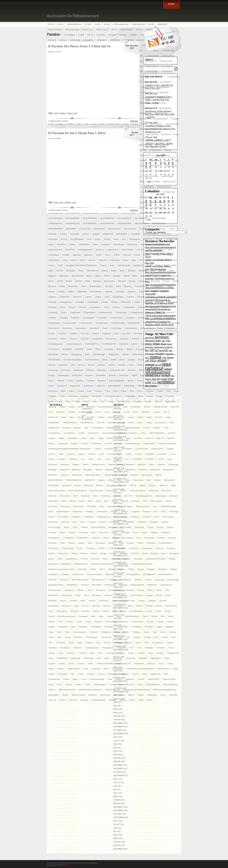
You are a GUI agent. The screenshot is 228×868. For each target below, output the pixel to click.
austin (103, 265)
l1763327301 (111, 449)
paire (124, 517)
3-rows (70, 124)
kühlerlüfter (149, 444)
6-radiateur (156, 150)
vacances (139, 664)
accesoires (85, 229)
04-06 (151, 24)
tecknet (94, 632)
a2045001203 (129, 213)
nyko (120, 506)
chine (137, 302)
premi (140, 543)
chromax (148, 302)
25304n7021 (144, 103)
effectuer (102, 370)
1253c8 (112, 35)
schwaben (54, 606)
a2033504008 (55, 213)
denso (65, 354)
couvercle (97, 339)
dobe (122, 360)
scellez (163, 601)
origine (146, 512)
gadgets (138, 402)
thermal (78, 637)
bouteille (156, 281)
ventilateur (118, 669)
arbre (117, 255)
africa (64, 239)
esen (51, 381)
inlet (166, 428)
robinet (109, 595)
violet (66, 679)
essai (70, 381)
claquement (129, 307)
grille (89, 412)
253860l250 (146, 114)
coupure (171, 334)
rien (75, 113)
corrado (126, 334)
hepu (149, 417)
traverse (122, 648)
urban (167, 658)
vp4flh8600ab (153, 684)
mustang (106, 496)
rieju (160, 590)
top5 (80, 643)
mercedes (77, 475)
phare (150, 527)
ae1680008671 (152, 234)
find (132, 391)
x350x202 (152, 695)
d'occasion (54, 349)
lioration (163, 454)
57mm (169, 140)
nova (102, 506)
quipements (72, 559)
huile (149, 423)
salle (83, 601)
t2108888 (96, 627)
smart (123, 611)
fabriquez (156, 386)
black (89, 276)
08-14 (114, 30)
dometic (151, 360)
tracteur (53, 648)
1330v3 (63, 40)
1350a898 (115, 40)
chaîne (161, 297)
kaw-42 (171, 438)
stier (61, 622)
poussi (112, 543)
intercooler (93, 433)
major (111, 464)
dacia (89, 349)
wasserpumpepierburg (165, 690)
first (140, 391)
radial (172, 559)
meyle (159, 475)
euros (131, 381)
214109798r (147, 87)
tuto (100, 653)
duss (132, 365)
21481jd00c (148, 98)
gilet (125, 407)
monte (133, 485)
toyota (170, 643)
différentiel (138, 354)
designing (76, 354)
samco (92, 601)
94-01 (144, 192)
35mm (126, 124)
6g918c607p (164, 155)
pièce (63, 533)
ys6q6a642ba (98, 700)
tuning (82, 653)
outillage (174, 512)
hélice (132, 417)
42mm (154, 129)
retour (81, 590)
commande (89, 318)
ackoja (63, 234)
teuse (68, 637)
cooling (85, 334)
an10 (149, 250)
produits (171, 548)
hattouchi (53, 417)
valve (51, 669)
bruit (84, 286)
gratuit (72, 412)
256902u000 (161, 114)
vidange (112, 674)
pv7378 (135, 554)
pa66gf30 (89, 517)
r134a (84, 559)
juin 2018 (117, 744)
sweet (170, 622)
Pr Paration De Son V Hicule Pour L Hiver (77, 133)
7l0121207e (171, 166)
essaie (80, 381)
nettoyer (174, 496)
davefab (109, 349)
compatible (144, 318)
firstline (150, 391)
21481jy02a (163, 98)
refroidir (64, 580)
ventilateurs (163, 669)
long (108, 459)
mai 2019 (117, 706)
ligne (128, 454)
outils (51, 517)
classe (142, 307)
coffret (157, 313)
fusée (111, 402)
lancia (52, 454)
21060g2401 (173, 77)
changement (66, 302)
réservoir (152, 585)
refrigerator (149, 574)
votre (121, 684)
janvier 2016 (119, 845)
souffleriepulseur (67, 616)
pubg (74, 554)
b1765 (60, 271)
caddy (62, 292)
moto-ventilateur (57, 491)
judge (101, 438)
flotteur (85, 396)
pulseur (84, 554)
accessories (130, 229)
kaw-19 (149, 438)
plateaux (165, 533)
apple (99, 255)
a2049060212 (164, 213)
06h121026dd (72, 30)
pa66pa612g (104, 517)
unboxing (88, 658)
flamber (53, 396)
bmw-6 (174, 276)
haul (64, 417)
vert (73, 674)
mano (152, 464)
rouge (150, 595)
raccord (95, 559)
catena (131, 297)
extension (89, 386)
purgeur (124, 554)
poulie (81, 543)
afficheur (53, 239)
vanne (60, 669)
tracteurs (65, 648)
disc (161, 354)
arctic (137, 255)
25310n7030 (149, 108)
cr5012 (136, 339)
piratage (125, 533)
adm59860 (122, 234)
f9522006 (129, 386)
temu (126, 632)
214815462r (163, 93)
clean (165, 307)
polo (139, 538)
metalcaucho (111, 475)
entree (113, 375)
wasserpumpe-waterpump (136, 690)
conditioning (118, 323)
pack (116, 517)
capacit (132, 292)
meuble (135, 475)
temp (117, 632)
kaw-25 (160, 438)
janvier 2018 (119, 761)
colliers (52, 318)
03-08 (107, 24)
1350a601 (88, 40)
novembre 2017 (120, 768)
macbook (53, 464)
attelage (160, 260)
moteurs (164, 485)
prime (80, 548)
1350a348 (75, 40)
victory (101, 674)
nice (90, 501)
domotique (164, 360)
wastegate (54, 695)
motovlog (154, 491)
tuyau (131, 653)
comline (75, 318)
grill (81, 412)
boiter (69, 281)
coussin (85, 339)
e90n (140, 365)
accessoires (114, 229)
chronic (160, 302)
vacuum (151, 664)
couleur (150, 334)
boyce (167, 281)
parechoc (53, 522)
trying (52, 653)
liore (173, 454)
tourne (129, 643)
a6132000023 (142, 224)
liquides (73, 459)
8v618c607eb (164, 187)
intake (81, 433)
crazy (155, 339)
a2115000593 (55, 218)
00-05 (61, 24)
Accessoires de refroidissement (73, 16)
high (168, 417)
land (61, 454)
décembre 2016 (120, 807)
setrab (150, 606)
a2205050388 (159, 218)
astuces (103, 260)
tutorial (110, 653)
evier (51, 386)
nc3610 (117, 496)
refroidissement (80, 580)
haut (72, 417)
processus (147, 548)
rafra (102, 569)
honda (122, 423)
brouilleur (73, 286)
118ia (81, 35)
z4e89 (123, 700)
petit (75, 527)
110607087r (54, 35)
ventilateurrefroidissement (140, 669)
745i (176, 161)
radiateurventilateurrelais (62, 569)
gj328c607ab (161, 407)
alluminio (62, 244)
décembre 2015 (120, 849)
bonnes (97, 281)
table (159, 627)
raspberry (54, 574)
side (51, 611)
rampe (122, 569)
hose (131, 423)
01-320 (88, 24)
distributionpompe (73, 360)
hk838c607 (54, 423)
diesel (126, 354)
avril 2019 (118, 709)
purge (103, 554)
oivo (155, 506)
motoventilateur (138, 491)
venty (175, 669)
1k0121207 (151, 61)
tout (147, 643)
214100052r (150, 82)
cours (64, 339)
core (116, 334)
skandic (86, 611)
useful (62, 664)
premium (151, 543)
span (101, 616)
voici (59, 684)
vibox (81, 674)
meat (120, 470)
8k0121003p (154, 182)
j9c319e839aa (157, 433)
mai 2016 (117, 831)
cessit (151, 297)
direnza (151, 354)
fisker (160, 391)
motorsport (112, 491)
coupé (160, 334)
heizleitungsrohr (117, 417)
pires (135, 533)
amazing (159, 244)
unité (107, 658)
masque (76, 470)
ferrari (99, 391)
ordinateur (102, 512)
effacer (90, 370)
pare (157, 517)
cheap (105, 302)
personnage (55, 527)
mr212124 (65, 496)
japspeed (73, 438)
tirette (165, 637)
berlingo (143, 271)
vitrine (141, 679)
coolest (62, 334)
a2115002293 (107, 218)
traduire (78, 648)
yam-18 (52, 700)
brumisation (96, 286)
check (114, 302)
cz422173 (146, 344)
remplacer (72, 585)
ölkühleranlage (169, 506)
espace (61, 381)
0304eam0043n (121, 24)
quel (164, 554)
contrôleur (117, 328)
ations (150, 260)
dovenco (63, 365)
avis (174, 265)
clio (148, 313)
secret (86, 606)
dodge (131, 360)
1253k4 (134, 35)
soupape (83, 616)
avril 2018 (118, 751)
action (86, 234)
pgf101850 (126, 527)
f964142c (142, 386)
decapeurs (142, 349)
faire (72, 391)
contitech (94, 328)
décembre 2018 (120, 723)
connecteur (161, 323)
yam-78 (73, 700)
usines (81, 664)
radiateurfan (81, 564)
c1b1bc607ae (142, 286)
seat (77, 606)
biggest (52, 276)
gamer (158, 402)
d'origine (67, 349)
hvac (172, 423)
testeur (173, 632)
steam (52, 622)
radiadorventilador (156, 559)
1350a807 (102, 40)
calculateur (96, 292)
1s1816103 (167, 72)
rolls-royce (137, 595)
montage (122, 485)
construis (67, 328)
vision (119, 679)
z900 (149, 700)
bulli (119, 286)
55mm (150, 140)
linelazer (150, 454)
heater (101, 417)
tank (59, 632)
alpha (73, 244)
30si (79, 124)
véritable (63, 674)
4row (176, 134)
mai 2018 (117, 748)
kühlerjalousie (133, 444)
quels (51, 559)
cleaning (53, 313)
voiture (69, 684)
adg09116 (108, 234)
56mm (159, 140)
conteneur (81, 328)
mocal (78, 485)
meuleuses (147, 475)
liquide (62, 459)
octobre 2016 (120, 814)
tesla (146, 632)
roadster (97, 595)
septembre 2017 (121, 775)
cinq (63, 307)
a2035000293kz (111, 213)
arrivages (169, 255)
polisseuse (127, 538)
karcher (138, 438)
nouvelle (92, 506)
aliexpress (135, 239)
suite (79, 622)
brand (176, 281)
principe (91, 548)
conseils (175, 323)
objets (129, 506)
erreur (159, 375)
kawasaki (63, 444)
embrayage (63, 375)
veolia (52, 674)
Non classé (157, 501)
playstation (54, 538)
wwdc (141, 695)
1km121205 (152, 72)
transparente (92, 648)
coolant (170, 328)
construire (54, 328)
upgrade (143, 658)
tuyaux (141, 653)
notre (169, 501)
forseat (170, 396)
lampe (170, 449)
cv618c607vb (109, 344)
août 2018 (118, 737)
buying (128, 286)
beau (114, 271)
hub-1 (140, 423)
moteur (153, 485)
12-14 (90, 35)
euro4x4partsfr (117, 381)
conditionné (134, 323)
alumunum (146, 244)
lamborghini (157, 449)
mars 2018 (118, 754)
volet (88, 684)
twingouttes (173, 653)
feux (108, 391)
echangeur (165, 365)
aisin (116, 239)
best (171, 271)
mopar (143, 485)
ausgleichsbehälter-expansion (81, 265)
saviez (142, 601)
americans (113, 250)
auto (112, 265)
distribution (54, 360)
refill (120, 574)
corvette (138, 334)
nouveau (53, 506)
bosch (133, 281)
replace (123, 585)
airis (89, 239)
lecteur (71, 454)
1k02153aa (152, 66)
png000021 (83, 538)
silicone (74, 611)
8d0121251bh (152, 176)
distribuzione (92, 360)
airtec (98, 239)
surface (124, 622)
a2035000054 (73, 213)
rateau (66, 574)
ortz (156, 512)
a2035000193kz (91, 213)
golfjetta (60, 412)
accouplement (159, 229)
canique (120, 292)
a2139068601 (142, 218)
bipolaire (64, 276)
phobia (160, 527)
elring (51, 375)
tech (67, 632)
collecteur (169, 313)
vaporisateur (73, 669)
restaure (69, 590)
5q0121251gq (162, 145)
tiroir (174, 637)
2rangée (175, 119)
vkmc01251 (154, 679)
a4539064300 (124, 224)
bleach (117, 276)
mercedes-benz (94, 475)
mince (111, 480)
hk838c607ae (70, 423)
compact (130, 318)
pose (63, 543)
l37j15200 (127, 449)
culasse (166, 339)
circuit (72, 307)
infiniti (146, 428)
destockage (99, 354)
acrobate (75, 234)
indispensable (114, 428)
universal (118, 658)
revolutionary (116, 590)
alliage (159, 239)
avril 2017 (118, 793)
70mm (168, 161)
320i (94, 124)
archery (127, 255)
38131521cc (156, 124)
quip (60, 559)
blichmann (146, 276)
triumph (149, 648)
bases (105, 271)
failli (63, 391)
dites (105, 360)
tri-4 (132, 648)
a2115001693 (90, 218)
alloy (51, 244)
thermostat (92, 637)
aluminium (119, 244)
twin (150, 653)
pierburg (83, 533)
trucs (171, 648)
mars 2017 (118, 796)
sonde (168, 611)
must (96, 496)
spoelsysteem (132, 616)
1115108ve (69, 35)
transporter (108, 648)
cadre (71, 292)
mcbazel (110, 470)
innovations (54, 433)
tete (59, 637)
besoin (162, 271)
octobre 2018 (120, 730)
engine (89, 375)
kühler (119, 444)
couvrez (125, 339)
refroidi (52, 580)
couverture (111, 339)
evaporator (168, 381)
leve (101, 454)
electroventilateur (162, 370)
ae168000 (135, 234)
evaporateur (153, 381)
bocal (51, 281)
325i (102, 124)
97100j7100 (169, 192)
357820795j (113, 124)
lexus (110, 454)
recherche (78, 574)
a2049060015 (146, 213)
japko (62, 438)
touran (108, 643)
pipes (115, 533)
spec (119, 616)
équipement (146, 375)
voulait (130, 684)
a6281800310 (159, 224)
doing (141, 360)
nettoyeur (53, 501)
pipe (93, 533)
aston (74, 260)
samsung (104, 601)
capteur (52, 297)
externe (101, 386)
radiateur (66, 564)
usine (71, 664)
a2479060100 (90, 224)
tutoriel (121, 653)
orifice (124, 512)
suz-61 (150, 622)
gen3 (80, 407)
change (52, 302)
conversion (131, 328)
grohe (98, 412)
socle (149, 611)
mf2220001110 (74, 480)
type (51, 658)
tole (51, 643)
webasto (93, 695)
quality (155, 554)
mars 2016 (118, 838)
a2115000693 (73, 218)
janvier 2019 (119, 720)
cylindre (124, 344)
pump (94, 554)
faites (81, 391)
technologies (79, 632)
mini (120, 480)
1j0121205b (153, 56)
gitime (147, 407)
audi (60, 265)
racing (127, 559)
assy (65, 260)
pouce (72, 543)
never (73, 501)
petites (84, 527)
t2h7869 (109, 627)
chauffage (93, 302)
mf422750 (90, 480)
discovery (171, 354)
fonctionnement (113, 396)
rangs (174, 569)
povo (121, 543)
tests (51, 637)
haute (81, 417)
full (103, 402)
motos (124, 491)
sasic (114, 601)
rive (87, 595)
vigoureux (156, 674)
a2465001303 (73, 224)
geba (72, 407)
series (139, 606)
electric (132, 370)
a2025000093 (159, 208)
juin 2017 (117, 786)
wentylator (119, 695)
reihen (138, 580)
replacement (138, 585)
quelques (174, 554)
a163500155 (141, 203)
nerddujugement (144, 496)
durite (112, 365)
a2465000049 (55, 224)
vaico (161, 664)
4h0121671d (152, 134)
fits (169, 391)
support (99, 622)
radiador (138, 559)
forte (51, 402)
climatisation (105, 313)
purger (113, 554)
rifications (67, 595)
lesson (92, 454)
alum (95, 244)
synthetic (63, 627)
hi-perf (159, 417)
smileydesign (136, 611)
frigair (77, 402)
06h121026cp (55, 30)
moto (174, 485)
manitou (142, 464)
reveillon (101, 590)
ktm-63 (108, 444)
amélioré (70, 250)
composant (54, 323)
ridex (151, 590)
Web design (51, 865)
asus (126, 260)
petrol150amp (98, 527)
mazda (99, 470)
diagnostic (114, 354)
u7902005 (62, 658)
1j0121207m (168, 56)
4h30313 (166, 134)
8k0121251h (170, 182)
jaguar (52, 438)
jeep (84, 438)
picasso (52, 533)
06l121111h (102, 30)
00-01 (51, 24)
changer (80, 302)
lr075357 (150, 459)
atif (141, 260)
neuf (64, 501)
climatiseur (121, 313)
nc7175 (128, 496)
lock (99, 459)
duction (102, 365)
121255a (101, 35)
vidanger (124, 674)
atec (134, 260)
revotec (130, 590)
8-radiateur (146, 171)
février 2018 (119, 758)
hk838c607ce (87, 423)
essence (102, 381)
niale (82, 501)
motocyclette (96, 491)
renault (85, 585)
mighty (102, 480)
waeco (52, 690)
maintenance (99, 464)
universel (131, 658)
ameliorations (55, 250)
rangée (151, 569)
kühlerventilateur (167, 444)
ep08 (135, 375)
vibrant (91, 674)
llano (91, 459)
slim (115, 611)
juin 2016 (117, 828)
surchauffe (111, 622)
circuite (82, 307)
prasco (131, 543)
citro (106, 307)
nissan (125, 501)
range (141, 569)
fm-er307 (97, 396)
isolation (133, 433)
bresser (52, 286)
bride (62, 286)
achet (172, 229)
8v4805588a (148, 187)
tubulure (71, 653)
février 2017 (119, 800)
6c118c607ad (148, 155)
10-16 (139, 30)
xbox (163, 695)
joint (92, 438)
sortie (52, 616)
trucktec (161, 648)
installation (69, 433)
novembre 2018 (120, 727)
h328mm (146, 412)
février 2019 (119, 716)
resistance (166, 585)
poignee (96, 538)
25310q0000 (165, 108)
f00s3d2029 (115, 386)
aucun (52, 265)
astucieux (115, 260)
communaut (116, 318)
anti (170, 250)
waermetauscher (67, 690)
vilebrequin (54, 679)
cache (52, 292)
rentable (97, 585)
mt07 (76, 496)
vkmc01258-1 (170, 679)
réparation (110, 585)
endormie (77, 375)
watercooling (78, 695)
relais (149, 580)
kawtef (75, 444)
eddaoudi (78, 370)
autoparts (138, 265)
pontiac (172, 538)
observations (143, 506)
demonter (53, 354)
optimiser (78, 512)
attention (173, 260)
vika (166, 674)
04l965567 (163, 24)
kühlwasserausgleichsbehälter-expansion (70, 449)
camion (109, 292)
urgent (52, 664)
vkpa (51, 684)
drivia (82, 365)
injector (157, 428)
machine (65, 464)
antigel (66, 255)
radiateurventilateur (142, 564)
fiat (116, 391)
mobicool (67, 485)
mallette (130, 464)
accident (144, 229)
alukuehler (84, 244)
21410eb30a (163, 87)
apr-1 (108, 255)
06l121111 (88, 30)
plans (144, 533)
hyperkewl (54, 428)
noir (145, 501)
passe (102, 522)
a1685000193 (158, 203)
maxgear (88, 470)
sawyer (152, 601)
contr (105, 328)
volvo (112, 684)
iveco (143, 433)
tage (51, 632)
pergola (154, 522)
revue (141, 590)
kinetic (85, 444)
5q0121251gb (145, 145)
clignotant (75, 313)
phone (170, 527)
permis (165, 522)
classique (154, 307)
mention (65, 475)
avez (166, 265)
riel (167, 590)
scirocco (67, 606)
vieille (135, 674)
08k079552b (127, 30)
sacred (73, 601)
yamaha (84, 700)
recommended (95, 574)
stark (171, 616)
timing (147, 637)
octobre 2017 (120, 772)
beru (153, 271)
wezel (131, 695)
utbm (90, 664)
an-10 (140, 250)
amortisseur (128, 250)
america (100, 250)
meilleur (143, 470)
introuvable (108, 433)
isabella (121, 433)
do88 (114, 360)
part (75, 522)
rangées (163, 569)
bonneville (109, 281)
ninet (98, 501)
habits (157, 412)
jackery (171, 433)
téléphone (106, 632)
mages (76, 464)
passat (92, 522)
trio (140, 648)
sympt (52, 627)
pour (90, 543)
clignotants (90, 313)
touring (118, 643)
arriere (157, 255)
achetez (53, 234)
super (88, 622)
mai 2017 (117, 789)
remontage (173, 580)
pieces (72, 533)
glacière (175, 407)
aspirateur (54, 260)
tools (71, 643)
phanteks (139, 527)
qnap (145, 554)
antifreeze (54, 255)
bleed (127, 276)
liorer (51, 459)
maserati (65, 470)
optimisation (63, 512)
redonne (110, 574)
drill (73, 365)
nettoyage (161, 496)
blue (165, 276)
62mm (168, 150)
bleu (135, 276)
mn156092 (54, 485)
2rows (60, 124)
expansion (75, 386)
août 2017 (118, 779)
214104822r (166, 82)
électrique (144, 370)
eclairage (53, 370)
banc (81, 271)
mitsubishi (169, 480)
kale (128, 438)
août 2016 (118, 821)
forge (160, 396)
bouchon (143, 281)
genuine (91, 407)
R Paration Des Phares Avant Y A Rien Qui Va (79, 46)
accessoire (99, 229)
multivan (86, 496)
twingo (160, 653)
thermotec (106, 637)
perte (67, 527)
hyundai (66, 428)
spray (154, 616)
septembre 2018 (121, 734)
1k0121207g (166, 61)
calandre (82, 292)
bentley (132, 271)
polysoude (150, 538)
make (120, 464)
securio (107, 606)
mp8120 (52, 496)
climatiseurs (137, 313)
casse (98, 297)
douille (52, 365)
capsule (165, 292)
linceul (138, 454)
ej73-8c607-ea (117, 370)
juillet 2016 (119, 824)
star (163, 616)
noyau (111, 506)
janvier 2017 (119, 803)
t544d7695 (122, 627)
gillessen (136, 407)
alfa (124, 239)
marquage (174, 464)
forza (60, 402)
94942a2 (155, 192)
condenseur (102, 323)
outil (163, 512)
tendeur (136, 632)
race (106, 559)
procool (160, 548)
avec (158, 265)
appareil (89, 255)
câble (170, 286)
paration (147, 517)
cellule (141, 297)
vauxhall (96, 669)
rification (53, 595)
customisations (74, 344)
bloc (157, 276)
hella (141, 417)
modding (88, 485)
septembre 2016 (121, 817)
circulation (95, 307)
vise (110, 679)
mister (158, 480)
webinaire (106, 695)
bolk (88, 281)
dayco (130, 349)
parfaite (65, 522)
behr (122, 271)
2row (51, 124)
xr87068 (173, 695)
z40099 (112, 700)
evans (140, 381)
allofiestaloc (172, 239)
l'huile (98, 449)
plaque (154, 533)
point (106, 538)
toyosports (158, 643)
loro (126, 459)
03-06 (98, 24)
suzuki (161, 622)
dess (87, 354)
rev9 (90, 590)
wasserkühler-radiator (91, 690)
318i (87, 124)
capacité (143, 292)
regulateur (126, 580)
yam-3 (63, 700)
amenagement (85, 250)
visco (84, 679)
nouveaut (65, 506)
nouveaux (79, 506)
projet (52, 554)
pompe (162, 538)
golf (51, 412)
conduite (148, 323)
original (135, 512)
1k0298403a (167, 66)
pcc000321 (114, 522)
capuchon (65, 297)
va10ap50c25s (123, 664)
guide (127, 412)
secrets (96, 606)
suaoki (70, 622)
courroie (53, 339)
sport (145, 616)
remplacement (56, 585)
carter (88, 297)
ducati (91, 365)
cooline (74, 334)
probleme (134, 548)
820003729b (162, 171)
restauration (55, 590)
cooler (52, 334)
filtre (124, 391)
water (66, 695)
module (100, 485)
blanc (98, 276)
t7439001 (136, 627)
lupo (170, 459)
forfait (150, 396)
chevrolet (126, 302)
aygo (51, 271)
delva (166, 349)
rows (168, 595)
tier (128, 637)
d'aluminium (160, 344)
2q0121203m (144, 119)
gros (107, 412)
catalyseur (118, 297)
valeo (170, 664)
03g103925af (138, 24)
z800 (141, 700)
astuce (92, 260)
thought (119, 637)
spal (93, 616)
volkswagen (100, 684)
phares (70, 113)
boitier (79, 281)
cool (160, 328)
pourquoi (101, 543)
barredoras (93, 271)
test (155, 632)
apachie (77, 255)
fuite (95, 402)
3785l (144, 124)
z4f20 (132, 700)
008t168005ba (74, 24)
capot (154, 292)
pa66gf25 (76, 517)
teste (163, 632)
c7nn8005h (158, 286)
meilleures (169, 470)
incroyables (98, 428)
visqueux (130, 679)
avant (149, 265)
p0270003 (63, 517)
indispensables (132, 428)
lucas (161, 459)
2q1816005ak (161, 119)
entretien (124, 375)
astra (82, 260)
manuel (162, 464)
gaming (52, 407)
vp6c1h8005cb (170, 684)
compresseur (86, 323)
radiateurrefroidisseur (102, 564)
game (149, 402)
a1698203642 (142, 208)
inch (86, 428)
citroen (116, 307)
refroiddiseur (166, 574)
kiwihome (97, 444)
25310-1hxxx (160, 103)
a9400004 (71, 229)
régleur (113, 580)
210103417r (158, 77)
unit (99, 658)
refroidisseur (99, 580)
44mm (163, 129)
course (74, 339)
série (130, 606)
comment (102, 318)
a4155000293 (107, 224)
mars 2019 (118, 713)
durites (122, 365)
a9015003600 (55, 229)
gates (63, 407)
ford (141, 396)
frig (68, 402)
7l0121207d (156, 166)
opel (51, 512)
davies (120, 349)
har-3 (166, 412)
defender (155, 349)
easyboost (151, 365)
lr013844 (137, 459)
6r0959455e (155, 161)
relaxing (159, 580)
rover (159, 595)
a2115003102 (124, 218)
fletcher (73, 396)
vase (86, 669)
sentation (119, 606)
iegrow (77, 428)
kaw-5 (52, 444)
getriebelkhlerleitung (109, 407)
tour (98, 643)
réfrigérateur (133, 574)
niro (106, 501)
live (83, 459)
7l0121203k (141, 166)
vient (144, 674)
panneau (135, 517)
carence (78, 297)
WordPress (93, 863)
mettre (124, 475)
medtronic (131, 470)
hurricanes (161, 423)
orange (90, 512)
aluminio (106, 244)
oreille (114, 512)
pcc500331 (129, 522)
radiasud (53, 564)
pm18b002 (69, 538)
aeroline (167, 234)
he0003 (91, 417)
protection (63, 554)
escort (169, 375)
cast (107, 297)
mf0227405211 (56, 480)
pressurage (68, 548)
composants (69, 323)
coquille (106, 334)
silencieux (62, 611)
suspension (138, 622)
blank (107, 276)
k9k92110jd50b (115, 438)
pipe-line (104, 533)
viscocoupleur (97, 679)
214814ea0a (147, 93)
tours (138, 643)
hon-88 (112, 423)
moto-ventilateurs (78, 491)
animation (160, 250)
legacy (82, 454)
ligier (119, 454)
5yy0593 (142, 150)
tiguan (137, 637)
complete (169, 318)
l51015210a (141, 449)
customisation (56, 344)
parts (83, 522)
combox (64, 318)
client (64, 313)
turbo (92, 653)
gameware (170, 402)
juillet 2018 (119, 741)
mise (128, 480)
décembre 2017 (120, 765)
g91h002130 (124, 402)
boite (60, 281)
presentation (165, 543)
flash (63, 396)
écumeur (66, 370)
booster (122, 281)
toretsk (89, 643)
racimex (116, 559)
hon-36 (101, 423)
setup (159, 606)
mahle (86, 464)
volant (79, 684)
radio (93, 569)
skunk (106, 611)
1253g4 (123, 35)
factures (53, 391)
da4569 (79, 349)
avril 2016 (118, 835)
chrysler (53, 307)
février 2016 (119, 842)
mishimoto (138, 480)
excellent (62, 386)
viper (75, 679)
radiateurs (123, 564)
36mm (135, 124)
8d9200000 (167, 176)
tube (61, 653)
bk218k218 (78, 276)
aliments (148, 239)
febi (89, 391)
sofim (158, 611)
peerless (142, 522)
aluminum (132, 244)
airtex (107, 239)
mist (149, 480)
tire (156, 637)
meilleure (155, 470)
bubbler (109, 286)
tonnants (61, 643)
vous (140, 684)
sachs (63, 601)
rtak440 (53, 601)
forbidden (130, 396)
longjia (117, 459)
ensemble (101, 375)
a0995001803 (162, 197)
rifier (78, 595)
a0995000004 (145, 197)
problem (121, 548)
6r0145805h (140, 161)
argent (147, 255)
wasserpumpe (113, 690)
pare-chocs (169, 517)
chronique (172, 302)
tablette (170, 627)
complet (157, 318)
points (116, 538)
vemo (106, 669)
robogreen (122, 595)
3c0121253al (172, 124)
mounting (166, 491)
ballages (71, 271)
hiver (61, 202)
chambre (173, 297)
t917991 (149, 627)
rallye (112, 569)
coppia (95, 334)
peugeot (113, 527)
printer (102, 548)
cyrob (134, 344)
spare (110, 616)
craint (146, 339)
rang (131, 569)
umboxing (75, 658)
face (167, 386)
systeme (83, 627)
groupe (116, 412)
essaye (90, 381)
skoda (96, 611)
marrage (53, 470)
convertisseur (147, 328)
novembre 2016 (120, 810)
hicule (56, 202)
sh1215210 (171, 606)
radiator (83, 569)
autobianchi (124, 265)
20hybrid (144, 77)
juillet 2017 (119, 782)
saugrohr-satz (128, 601)
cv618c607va (92, 344)
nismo (115, 501)
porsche (53, 543)
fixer (176, 391)
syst (73, 627)
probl (111, 548)
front (86, 402)
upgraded (155, 658)
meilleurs (53, 475)
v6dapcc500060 (105, 664)
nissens (136, 501)
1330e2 (52, 40)
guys (136, 412)
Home (171, 4)
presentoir (54, 548)
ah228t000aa (77, 239)
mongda (111, 485)
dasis (98, 349)
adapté (96, 234)
